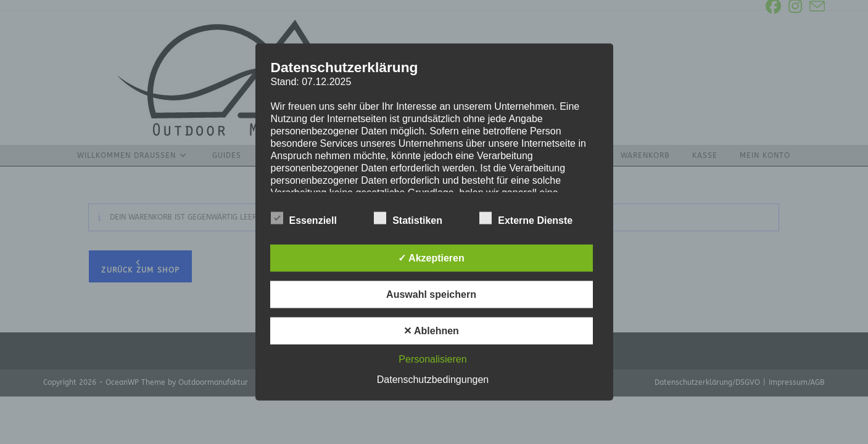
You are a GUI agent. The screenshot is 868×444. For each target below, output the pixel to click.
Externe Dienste (526, 218)
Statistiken (408, 218)
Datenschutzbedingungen (433, 380)
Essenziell (304, 218)
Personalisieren (432, 359)
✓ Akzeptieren (431, 258)
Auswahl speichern (431, 294)
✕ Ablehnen (431, 331)
